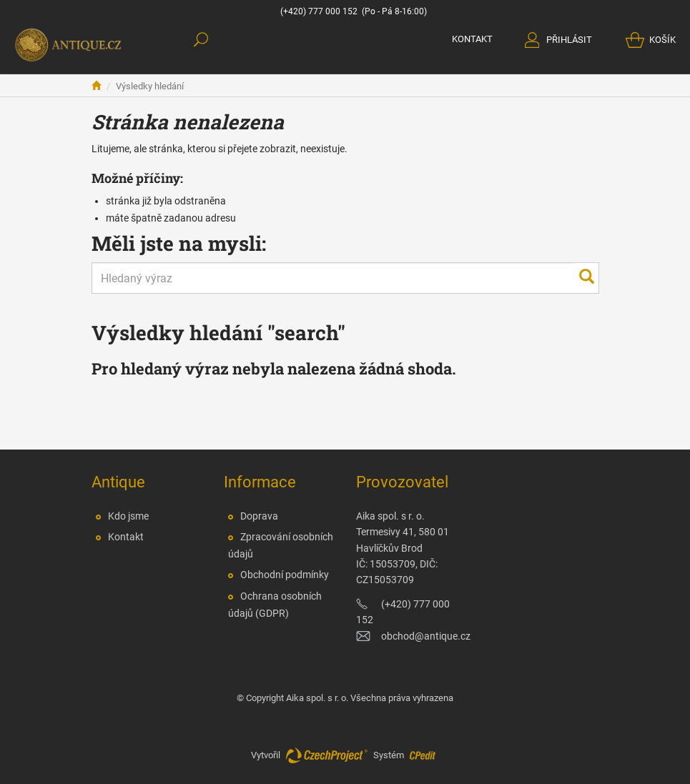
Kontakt (126, 537)
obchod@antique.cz (426, 636)
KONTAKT (472, 39)
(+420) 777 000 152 (319, 11)
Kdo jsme (128, 516)
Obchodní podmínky (285, 575)
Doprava (259, 516)
